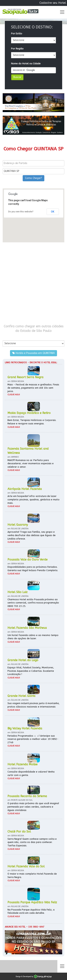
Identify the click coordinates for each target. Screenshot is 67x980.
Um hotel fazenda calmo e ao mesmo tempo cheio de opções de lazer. (33, 637)
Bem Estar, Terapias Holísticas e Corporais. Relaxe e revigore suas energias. (32, 422)
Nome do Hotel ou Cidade (26, 64)
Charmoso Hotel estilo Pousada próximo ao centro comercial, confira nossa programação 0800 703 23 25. (33, 603)
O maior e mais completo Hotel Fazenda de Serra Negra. (32, 875)
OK (53, 212)
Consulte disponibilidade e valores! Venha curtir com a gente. (31, 773)
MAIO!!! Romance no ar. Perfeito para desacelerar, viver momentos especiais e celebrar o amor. (31, 464)
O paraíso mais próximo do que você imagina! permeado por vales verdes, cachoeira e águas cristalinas (33, 807)
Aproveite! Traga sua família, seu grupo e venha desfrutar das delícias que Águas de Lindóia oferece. (32, 535)
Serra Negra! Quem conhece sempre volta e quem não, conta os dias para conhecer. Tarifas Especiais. (32, 842)
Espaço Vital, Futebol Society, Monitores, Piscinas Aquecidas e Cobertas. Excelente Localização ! (31, 671)
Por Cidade (9, 337)
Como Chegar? (33, 178)
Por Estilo (17, 34)
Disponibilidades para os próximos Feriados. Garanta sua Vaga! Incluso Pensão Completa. (33, 569)
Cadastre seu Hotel (53, 3)
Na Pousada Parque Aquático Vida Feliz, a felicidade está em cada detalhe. (31, 911)
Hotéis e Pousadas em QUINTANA (33, 353)
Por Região (17, 49)
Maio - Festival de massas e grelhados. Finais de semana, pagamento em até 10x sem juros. (33, 388)
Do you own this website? (21, 212)
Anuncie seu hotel (15, 927)
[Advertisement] (33, 283)
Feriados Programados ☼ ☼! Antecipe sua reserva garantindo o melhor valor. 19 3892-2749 (33, 739)
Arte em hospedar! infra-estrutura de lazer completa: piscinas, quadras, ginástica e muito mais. (33, 499)
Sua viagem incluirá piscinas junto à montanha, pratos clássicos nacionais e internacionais (33, 705)
